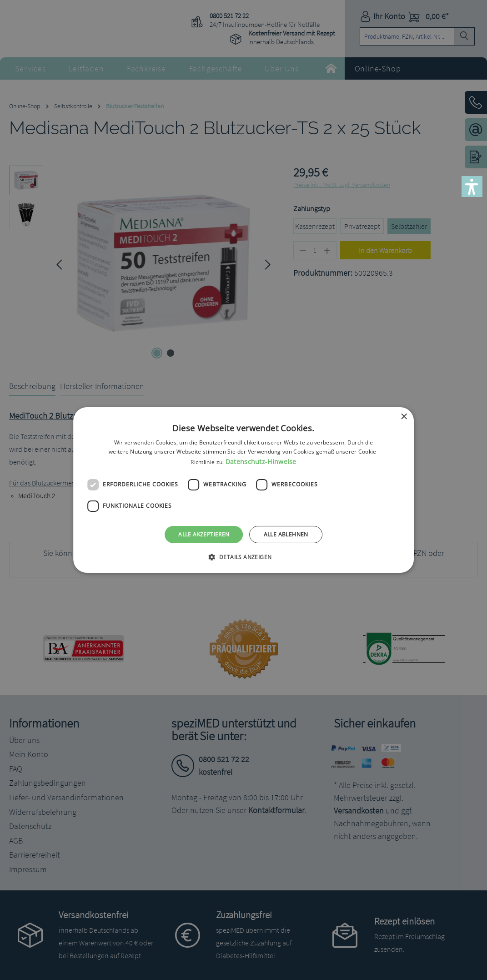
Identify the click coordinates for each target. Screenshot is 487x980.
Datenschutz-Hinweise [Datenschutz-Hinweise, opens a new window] (261, 462)
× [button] (404, 417)
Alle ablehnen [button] (286, 534)
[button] (472, 187)
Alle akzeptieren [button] (204, 534)
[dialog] (243, 490)
